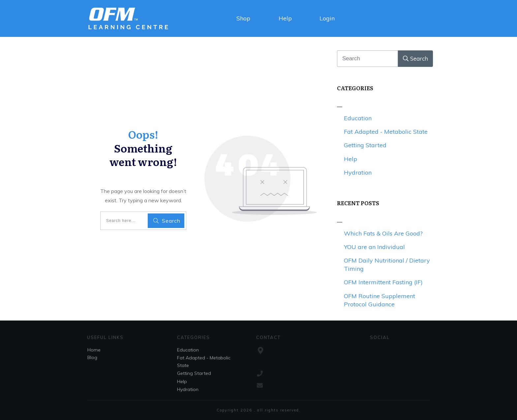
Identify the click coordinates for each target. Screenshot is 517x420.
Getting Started (365, 145)
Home (94, 350)
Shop (243, 18)
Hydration (358, 172)
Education (358, 118)
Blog (92, 357)
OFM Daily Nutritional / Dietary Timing (387, 265)
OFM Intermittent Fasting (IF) (383, 282)
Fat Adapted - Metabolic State (386, 132)
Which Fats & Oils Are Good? (383, 233)
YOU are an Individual (374, 247)
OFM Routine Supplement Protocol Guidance (380, 300)
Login (327, 18)
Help (285, 18)
